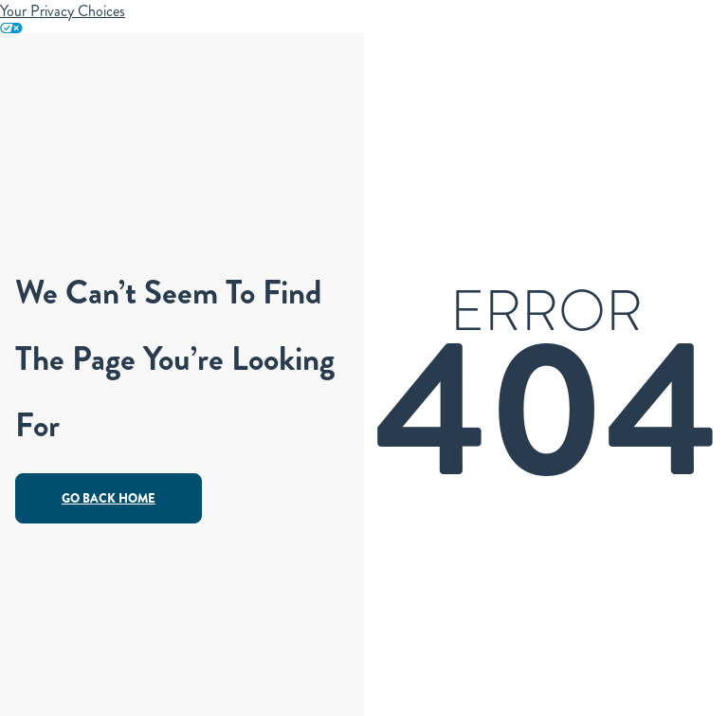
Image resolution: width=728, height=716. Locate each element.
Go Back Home (109, 498)
